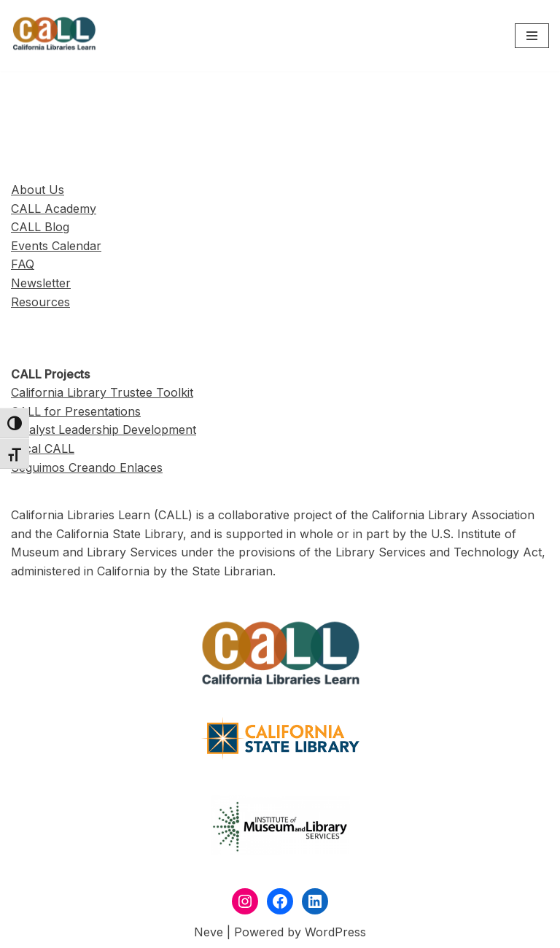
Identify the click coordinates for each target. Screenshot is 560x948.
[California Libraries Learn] (55, 36)
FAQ (23, 264)
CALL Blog (40, 227)
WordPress (335, 932)
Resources (40, 302)
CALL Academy (54, 209)
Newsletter (41, 283)
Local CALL (43, 448)
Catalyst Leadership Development (104, 430)
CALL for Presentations (76, 411)
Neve (209, 932)
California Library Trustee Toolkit (102, 392)
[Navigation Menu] (532, 36)
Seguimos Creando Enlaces (87, 467)
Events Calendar (56, 246)
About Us (38, 190)
